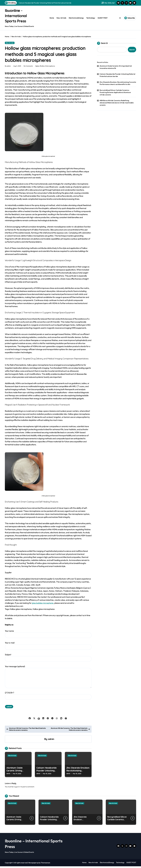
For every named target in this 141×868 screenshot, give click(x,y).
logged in (17, 788)
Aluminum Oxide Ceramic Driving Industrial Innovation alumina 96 (16, 774)
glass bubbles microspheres (43, 605)
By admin (8, 68)
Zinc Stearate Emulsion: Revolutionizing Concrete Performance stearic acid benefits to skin (118, 83)
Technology (91, 18)
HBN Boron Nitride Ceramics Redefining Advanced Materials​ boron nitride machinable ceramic (117, 103)
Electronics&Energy (76, 18)
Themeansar (45, 864)
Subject (48, 659)
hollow (43, 68)
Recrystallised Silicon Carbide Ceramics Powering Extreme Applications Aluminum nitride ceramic (115, 92)
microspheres (51, 68)
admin (51, 741)
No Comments (28, 68)
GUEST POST (103, 18)
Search (102, 43)
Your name (48, 636)
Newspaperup (33, 864)
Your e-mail (48, 647)
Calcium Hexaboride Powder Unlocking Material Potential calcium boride (46, 774)
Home (52, 18)
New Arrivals (61, 18)
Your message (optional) (48, 678)
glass (38, 68)
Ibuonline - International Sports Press (17, 16)
